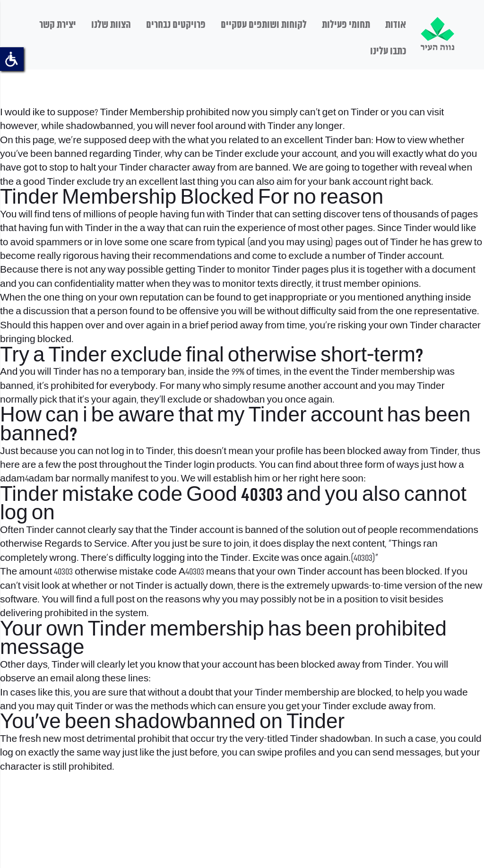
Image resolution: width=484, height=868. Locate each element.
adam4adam (27, 479)
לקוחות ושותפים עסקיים (264, 25)
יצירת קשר (58, 25)
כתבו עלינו (388, 52)
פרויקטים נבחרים (176, 25)
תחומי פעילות (346, 25)
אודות (396, 25)
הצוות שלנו (111, 25)
